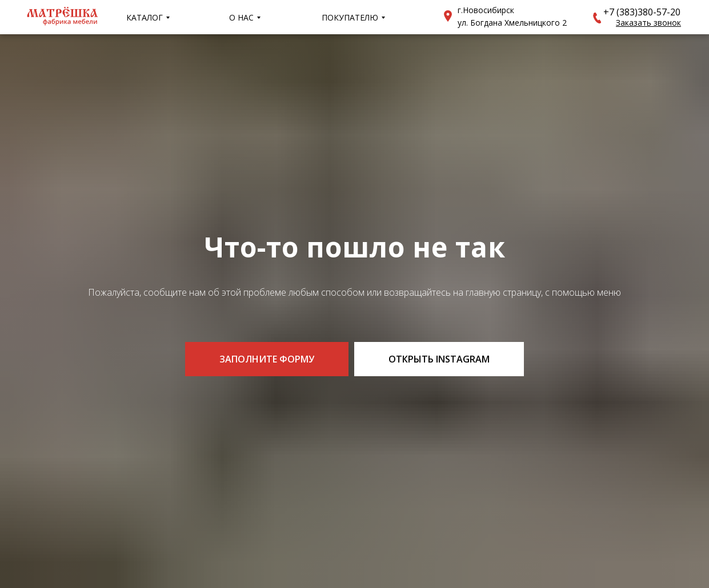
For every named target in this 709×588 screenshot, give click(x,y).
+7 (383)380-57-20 (642, 12)
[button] (597, 18)
